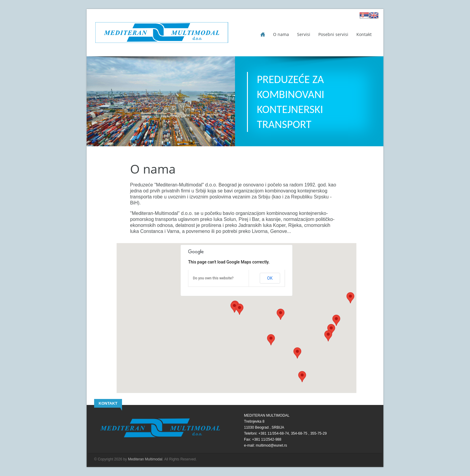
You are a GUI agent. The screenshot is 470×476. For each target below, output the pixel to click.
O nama (281, 34)
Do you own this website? (213, 278)
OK (270, 278)
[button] (350, 298)
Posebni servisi (333, 34)
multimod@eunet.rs (271, 445)
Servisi (304, 34)
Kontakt (364, 34)
